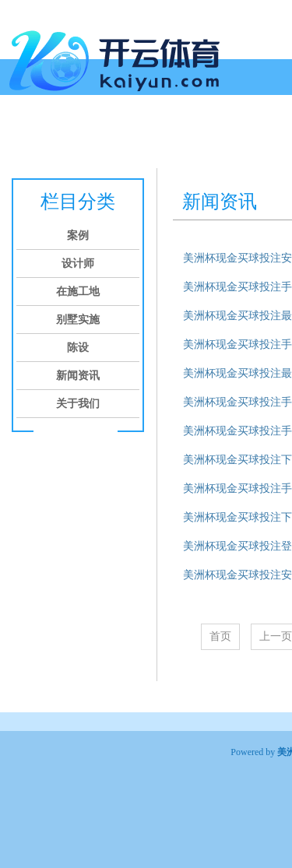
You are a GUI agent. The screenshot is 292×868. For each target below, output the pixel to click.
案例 (51, 138)
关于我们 (78, 404)
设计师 (92, 138)
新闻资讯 (78, 376)
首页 (17, 138)
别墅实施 (204, 138)
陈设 (251, 138)
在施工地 (145, 138)
